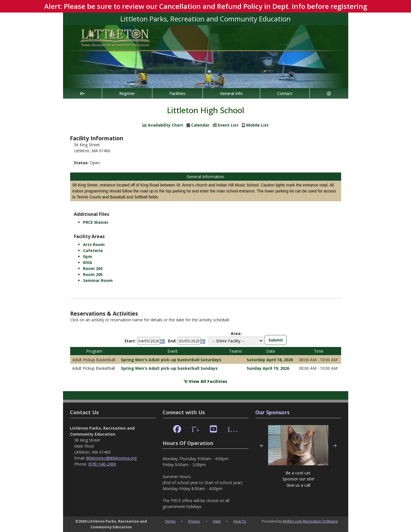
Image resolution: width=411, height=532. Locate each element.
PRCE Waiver (96, 222)
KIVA (88, 262)
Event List (228, 125)
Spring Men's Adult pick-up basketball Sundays (169, 368)
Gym (88, 256)
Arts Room (94, 244)
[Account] (329, 93)
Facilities (177, 93)
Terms (170, 521)
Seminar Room (98, 280)
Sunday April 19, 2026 (268, 368)
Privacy (194, 521)
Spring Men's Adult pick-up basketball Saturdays (171, 360)
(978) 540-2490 (102, 464)
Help (217, 521)
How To (240, 521)
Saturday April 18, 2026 (270, 360)
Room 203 (93, 268)
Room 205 (93, 274)
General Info (231, 93)
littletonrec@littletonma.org (111, 458)
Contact (285, 93)
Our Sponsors (272, 412)
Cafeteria (93, 250)
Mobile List (257, 125)
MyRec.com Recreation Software (310, 521)
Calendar (200, 125)
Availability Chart (163, 125)
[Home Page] (82, 93)
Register (127, 93)
